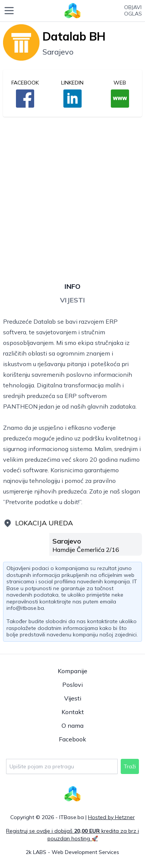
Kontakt (73, 712)
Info (72, 286)
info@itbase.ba (25, 608)
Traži (130, 766)
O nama (72, 725)
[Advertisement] (72, 195)
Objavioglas (133, 11)
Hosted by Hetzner (111, 817)
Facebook (72, 739)
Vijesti (72, 300)
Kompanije (72, 671)
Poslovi (72, 685)
